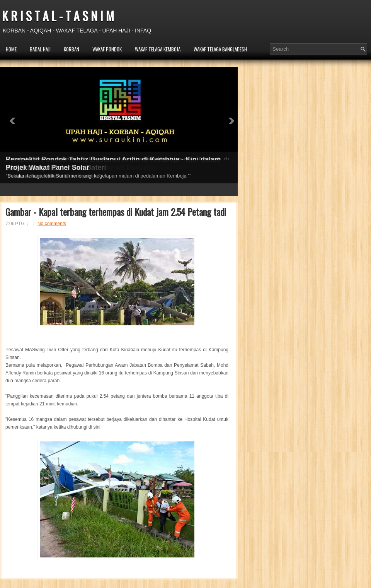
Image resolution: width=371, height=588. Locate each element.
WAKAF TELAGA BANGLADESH (220, 49)
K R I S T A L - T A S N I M (58, 16)
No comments (52, 224)
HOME (11, 49)
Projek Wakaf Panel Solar (47, 168)
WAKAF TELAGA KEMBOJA (158, 49)
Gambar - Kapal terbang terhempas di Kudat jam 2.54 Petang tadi (116, 212)
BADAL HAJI (40, 49)
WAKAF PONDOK (107, 49)
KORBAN (71, 49)
